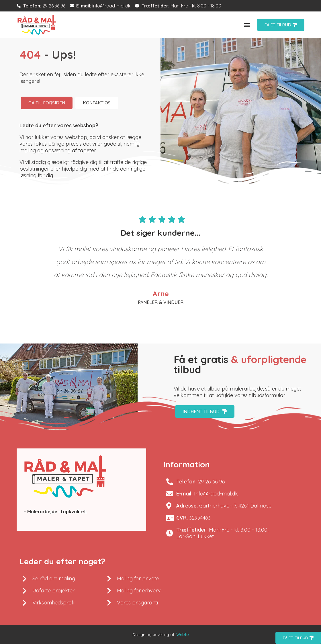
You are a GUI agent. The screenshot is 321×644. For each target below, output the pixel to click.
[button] (247, 25)
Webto (183, 635)
